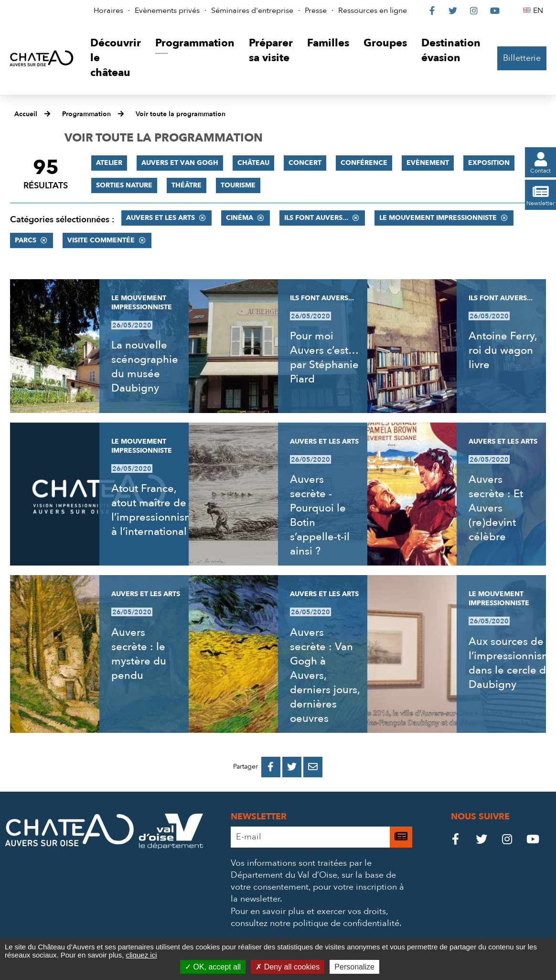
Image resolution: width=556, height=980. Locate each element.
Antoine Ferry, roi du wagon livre (503, 350)
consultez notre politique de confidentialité (315, 923)
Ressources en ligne (373, 11)
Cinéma (240, 218)
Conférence (364, 163)
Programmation (86, 114)
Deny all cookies (288, 967)
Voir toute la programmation (181, 114)
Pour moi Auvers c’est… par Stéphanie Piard (324, 358)
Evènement (428, 163)
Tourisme (238, 185)
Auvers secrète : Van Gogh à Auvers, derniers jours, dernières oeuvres (325, 675)
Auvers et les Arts (160, 218)
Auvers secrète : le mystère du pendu (139, 654)
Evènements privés (167, 11)
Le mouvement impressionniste (438, 218)
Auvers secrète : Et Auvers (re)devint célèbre (496, 508)
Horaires (108, 11)
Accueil (26, 114)
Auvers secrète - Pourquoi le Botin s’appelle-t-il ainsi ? (320, 515)
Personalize (354, 967)
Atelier (109, 163)
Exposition (489, 163)
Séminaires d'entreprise (252, 11)
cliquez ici (141, 955)
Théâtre (187, 185)
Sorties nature (124, 185)
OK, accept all (213, 967)
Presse (316, 11)
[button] (116, 58)
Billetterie (522, 58)
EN (540, 11)
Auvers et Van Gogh (180, 163)
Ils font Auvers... (316, 218)
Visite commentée (101, 240)
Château (253, 163)
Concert (305, 163)
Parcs (26, 240)
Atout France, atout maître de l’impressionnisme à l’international (156, 510)
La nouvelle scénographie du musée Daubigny (145, 367)
